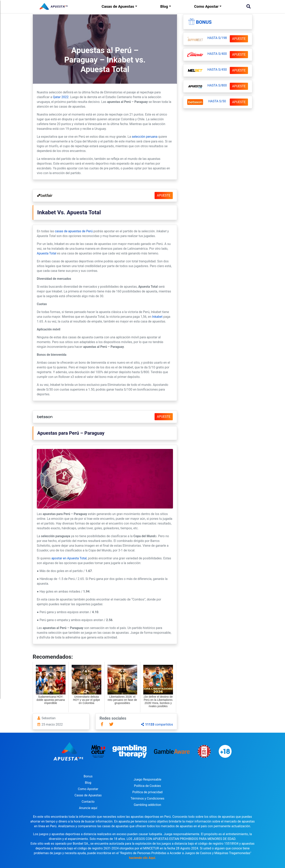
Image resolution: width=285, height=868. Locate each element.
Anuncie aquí (88, 808)
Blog (164, 6)
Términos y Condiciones (148, 798)
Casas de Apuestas (118, 6)
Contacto (88, 802)
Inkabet (157, 317)
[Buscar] (248, 7)
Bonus (204, 22)
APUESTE (164, 195)
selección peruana (145, 137)
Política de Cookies (147, 786)
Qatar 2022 (61, 97)
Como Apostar (206, 6)
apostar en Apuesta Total (69, 558)
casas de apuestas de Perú (74, 231)
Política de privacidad (147, 792)
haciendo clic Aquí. (143, 858)
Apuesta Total (47, 253)
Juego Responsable (147, 779)
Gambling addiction (147, 805)
